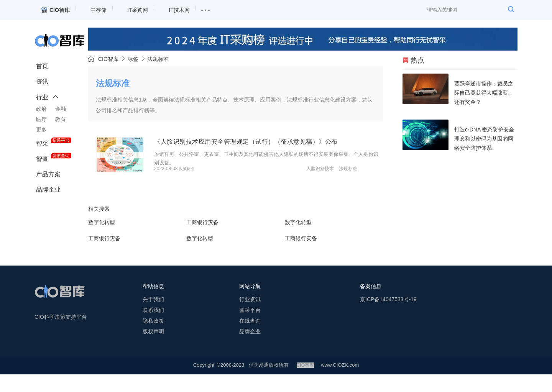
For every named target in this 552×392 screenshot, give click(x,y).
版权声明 (153, 349)
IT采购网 (138, 10)
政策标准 (211, 187)
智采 (42, 144)
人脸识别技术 (343, 187)
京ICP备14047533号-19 (388, 317)
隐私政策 (153, 338)
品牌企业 (48, 189)
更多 (41, 130)
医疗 (41, 119)
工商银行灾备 (202, 240)
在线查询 (250, 338)
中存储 (99, 10)
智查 (42, 159)
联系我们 (153, 328)
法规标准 (371, 187)
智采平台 (250, 328)
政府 (41, 109)
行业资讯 (250, 317)
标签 (133, 59)
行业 (42, 97)
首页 (42, 66)
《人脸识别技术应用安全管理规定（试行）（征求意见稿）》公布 (280, 141)
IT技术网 (179, 10)
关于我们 (153, 317)
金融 (61, 109)
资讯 (42, 81)
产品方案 (48, 174)
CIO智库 (108, 59)
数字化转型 (102, 240)
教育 (61, 119)
